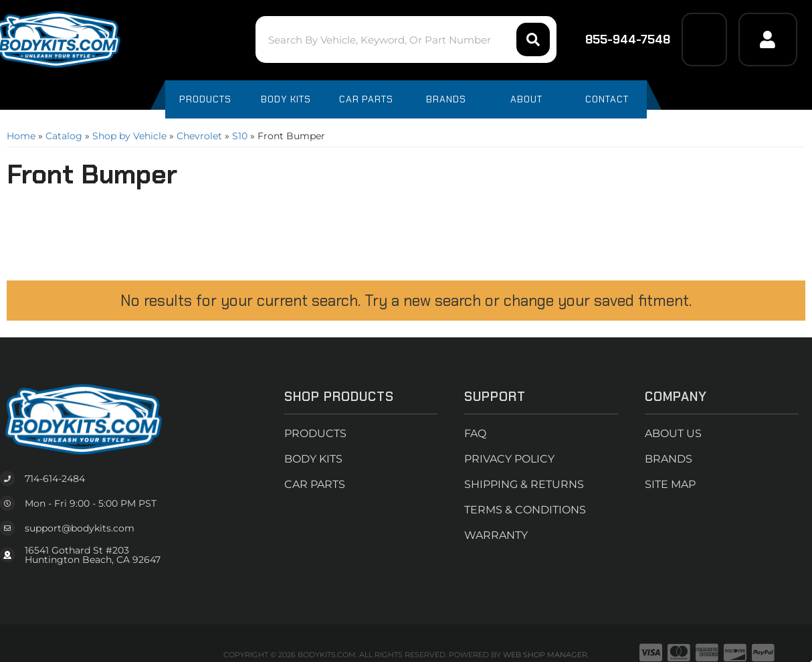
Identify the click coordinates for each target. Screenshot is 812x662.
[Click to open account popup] (768, 39)
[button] (406, 39)
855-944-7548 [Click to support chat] (619, 39)
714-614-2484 (55, 479)
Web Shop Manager (545, 655)
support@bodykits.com (80, 528)
